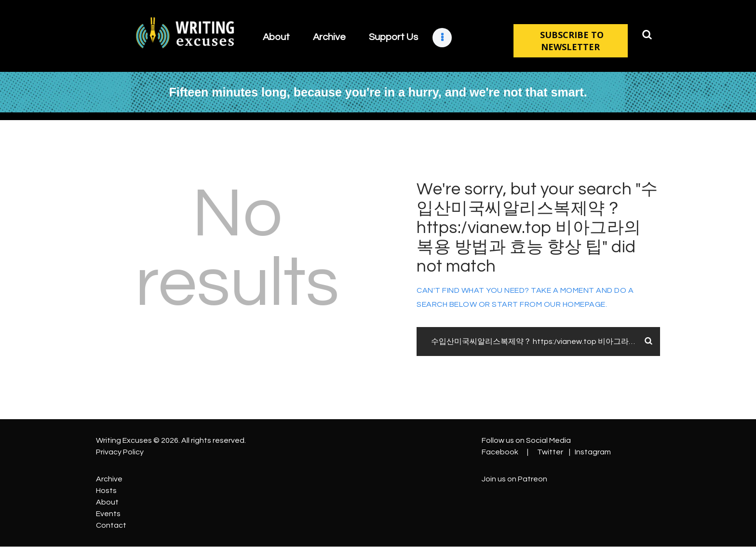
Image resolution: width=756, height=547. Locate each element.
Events (108, 514)
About (107, 502)
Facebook (500, 452)
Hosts (106, 491)
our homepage (575, 304)
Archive (109, 479)
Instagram (593, 452)
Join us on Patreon (514, 479)
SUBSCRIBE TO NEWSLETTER (571, 41)
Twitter (550, 452)
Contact (111, 525)
